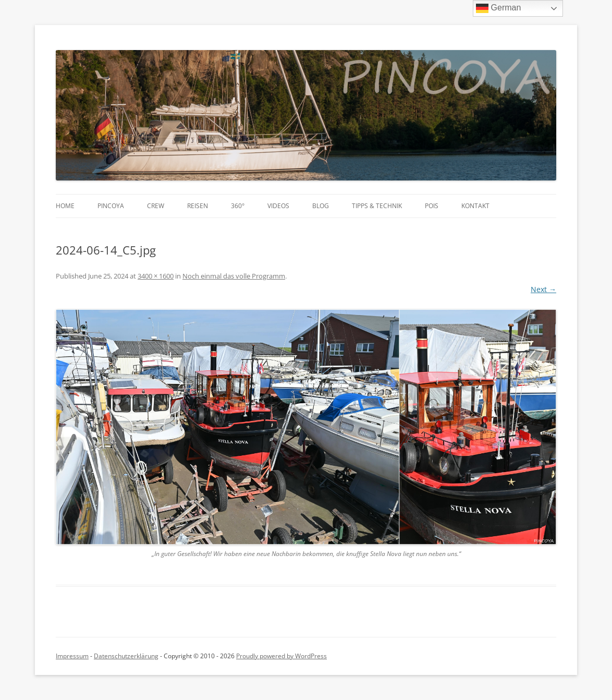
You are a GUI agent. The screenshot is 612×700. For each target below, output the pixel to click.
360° (238, 206)
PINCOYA (111, 206)
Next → (543, 289)
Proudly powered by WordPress (281, 656)
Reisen (198, 206)
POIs (432, 206)
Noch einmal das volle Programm (234, 276)
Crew (156, 206)
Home (65, 206)
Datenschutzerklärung (126, 656)
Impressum (72, 656)
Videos (278, 206)
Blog (321, 206)
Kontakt (475, 206)
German (498, 8)
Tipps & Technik (377, 206)
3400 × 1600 (156, 276)
